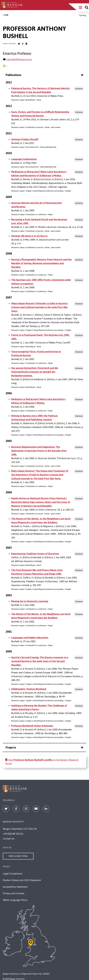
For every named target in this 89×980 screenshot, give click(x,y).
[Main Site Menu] (80, 7)
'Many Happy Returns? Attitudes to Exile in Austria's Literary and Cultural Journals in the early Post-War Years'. (40, 307)
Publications (45, 75)
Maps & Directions (18, 856)
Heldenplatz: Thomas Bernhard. (29, 689)
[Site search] (87, 7)
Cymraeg (83, 15)
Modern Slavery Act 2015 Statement (22, 880)
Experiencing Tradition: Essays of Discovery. (35, 554)
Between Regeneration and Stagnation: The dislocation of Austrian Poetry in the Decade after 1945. (39, 451)
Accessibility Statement (15, 887)
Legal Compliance (13, 874)
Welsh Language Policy (15, 900)
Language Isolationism (24, 159)
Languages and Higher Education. (30, 638)
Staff (6, 15)
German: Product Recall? (25, 139)
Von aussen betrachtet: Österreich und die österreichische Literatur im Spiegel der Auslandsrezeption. (35, 372)
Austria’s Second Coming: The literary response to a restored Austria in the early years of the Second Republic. (40, 661)
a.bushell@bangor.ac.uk (19, 59)
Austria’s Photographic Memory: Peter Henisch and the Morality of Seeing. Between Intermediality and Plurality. (41, 263)
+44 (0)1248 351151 (13, 834)
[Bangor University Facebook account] (23, 44)
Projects (44, 747)
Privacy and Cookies (14, 893)
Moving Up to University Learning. (30, 601)
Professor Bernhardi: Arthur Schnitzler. (32, 726)
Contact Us (9, 839)
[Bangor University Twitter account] (19, 44)
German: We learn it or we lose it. (30, 236)
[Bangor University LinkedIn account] (26, 44)
